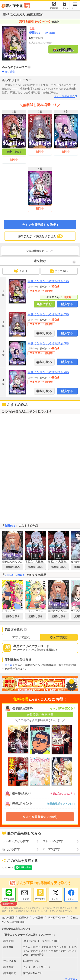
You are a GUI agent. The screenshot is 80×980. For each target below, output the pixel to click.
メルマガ (25, 899)
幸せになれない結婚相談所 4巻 (48, 372)
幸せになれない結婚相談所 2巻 (48, 314)
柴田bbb (43, 33)
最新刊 (20, 271)
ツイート (8, 868)
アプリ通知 (40, 899)
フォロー (56, 899)
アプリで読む (21, 637)
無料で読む (14, 152)
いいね (71, 899)
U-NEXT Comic (14, 575)
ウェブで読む (59, 637)
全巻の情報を (40, 251)
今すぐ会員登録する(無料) (40, 817)
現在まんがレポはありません (40, 236)
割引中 (14, 160)
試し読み (46, 333)
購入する (67, 304)
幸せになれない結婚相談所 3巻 (48, 343)
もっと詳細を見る (66, 96)
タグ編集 (10, 72)
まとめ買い (59, 271)
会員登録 (7, 665)
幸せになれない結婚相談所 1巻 (48, 281)
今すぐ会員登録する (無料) (40, 225)
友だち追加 (9, 900)
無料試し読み (13, 567)
